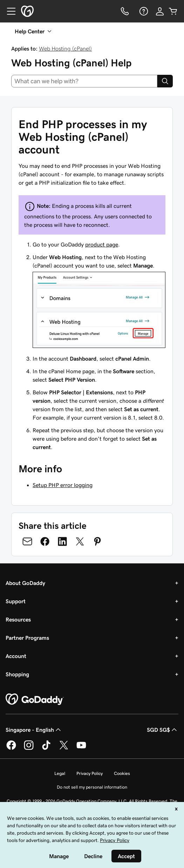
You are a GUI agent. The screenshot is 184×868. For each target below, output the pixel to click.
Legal (60, 773)
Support (16, 601)
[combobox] (84, 81)
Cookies (122, 773)
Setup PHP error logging (63, 485)
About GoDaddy (25, 583)
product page (102, 244)
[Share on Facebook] (45, 541)
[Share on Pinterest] (97, 541)
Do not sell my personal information (92, 787)
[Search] (165, 81)
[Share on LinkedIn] (62, 541)
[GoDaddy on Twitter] (64, 749)
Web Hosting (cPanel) (65, 48)
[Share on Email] (27, 541)
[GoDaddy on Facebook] (11, 749)
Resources (18, 619)
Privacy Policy (90, 773)
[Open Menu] (8, 11)
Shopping (17, 674)
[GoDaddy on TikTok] (46, 749)
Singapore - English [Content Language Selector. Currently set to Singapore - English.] (34, 730)
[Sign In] (160, 11)
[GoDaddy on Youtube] (81, 749)
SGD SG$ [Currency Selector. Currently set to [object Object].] (163, 730)
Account (16, 656)
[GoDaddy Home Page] (35, 699)
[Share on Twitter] (80, 541)
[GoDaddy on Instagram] (29, 749)
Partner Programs (27, 638)
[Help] (143, 11)
